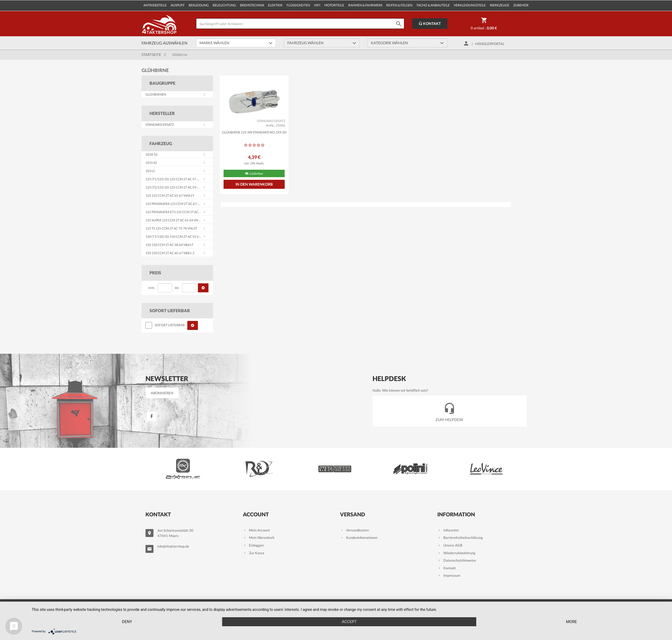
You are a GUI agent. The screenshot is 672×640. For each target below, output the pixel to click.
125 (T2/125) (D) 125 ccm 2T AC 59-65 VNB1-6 (179, 187)
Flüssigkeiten (298, 5)
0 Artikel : (484, 25)
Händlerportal (490, 44)
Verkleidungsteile (470, 5)
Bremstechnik (252, 5)
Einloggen (253, 545)
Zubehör (521, 5)
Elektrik (275, 5)
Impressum (449, 575)
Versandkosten (354, 530)
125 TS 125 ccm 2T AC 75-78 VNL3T (171, 228)
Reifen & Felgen (399, 5)
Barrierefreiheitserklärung (460, 538)
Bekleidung (199, 5)
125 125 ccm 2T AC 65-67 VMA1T (170, 196)
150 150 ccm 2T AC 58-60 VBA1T (169, 245)
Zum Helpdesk (449, 411)
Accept (349, 622)
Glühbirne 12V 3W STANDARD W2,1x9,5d (254, 132)
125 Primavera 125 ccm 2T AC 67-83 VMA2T (179, 204)
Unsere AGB (450, 545)
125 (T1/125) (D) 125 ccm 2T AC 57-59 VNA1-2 (179, 179)
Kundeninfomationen (359, 538)
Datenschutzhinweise (457, 560)
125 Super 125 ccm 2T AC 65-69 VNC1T (175, 220)
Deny (127, 622)
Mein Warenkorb (259, 538)
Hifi (317, 5)
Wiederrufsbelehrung (456, 553)
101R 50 (151, 155)
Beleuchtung (224, 5)
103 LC (150, 171)
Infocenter (448, 530)
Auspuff (178, 5)
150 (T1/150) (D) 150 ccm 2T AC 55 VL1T (175, 237)
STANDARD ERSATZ (160, 125)
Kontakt (430, 23)
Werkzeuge (500, 5)
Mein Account (256, 530)
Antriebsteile (155, 5)
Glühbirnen (156, 94)
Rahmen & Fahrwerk (365, 5)
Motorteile (334, 5)
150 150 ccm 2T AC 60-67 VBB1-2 (170, 253)
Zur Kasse (254, 553)
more (571, 622)
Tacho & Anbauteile (433, 5)
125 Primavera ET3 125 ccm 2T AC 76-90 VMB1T (182, 212)
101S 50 (151, 163)
